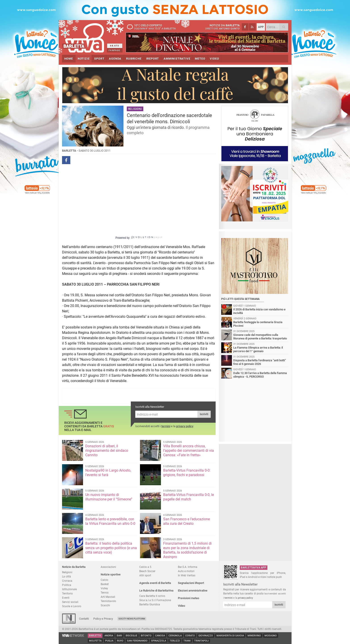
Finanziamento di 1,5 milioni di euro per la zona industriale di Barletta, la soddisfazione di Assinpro (187, 550)
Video (181, 606)
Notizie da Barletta (74, 567)
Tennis (105, 593)
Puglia (109, 641)
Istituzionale (69, 589)
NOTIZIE (84, 59)
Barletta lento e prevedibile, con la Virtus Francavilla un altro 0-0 (110, 521)
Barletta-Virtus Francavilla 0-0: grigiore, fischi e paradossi (187, 473)
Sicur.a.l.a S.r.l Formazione (155, 600)
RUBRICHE (134, 59)
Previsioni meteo (189, 598)
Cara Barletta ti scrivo (152, 596)
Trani (187, 641)
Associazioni (108, 567)
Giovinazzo (206, 636)
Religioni (67, 572)
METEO (200, 59)
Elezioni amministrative (193, 591)
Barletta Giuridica (150, 604)
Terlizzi (175, 641)
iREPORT (153, 59)
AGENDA (115, 59)
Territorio (67, 593)
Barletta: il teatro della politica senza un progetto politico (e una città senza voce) (111, 548)
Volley (104, 588)
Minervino (254, 636)
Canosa (160, 636)
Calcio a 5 (145, 567)
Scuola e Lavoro (72, 606)
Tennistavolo (108, 601)
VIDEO (214, 59)
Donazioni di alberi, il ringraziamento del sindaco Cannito (107, 451)
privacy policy (185, 426)
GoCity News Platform (132, 619)
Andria (109, 636)
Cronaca (67, 581)
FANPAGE (115, 50)
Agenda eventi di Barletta (155, 583)
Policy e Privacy (103, 619)
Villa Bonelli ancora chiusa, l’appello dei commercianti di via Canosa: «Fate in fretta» (189, 451)
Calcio (104, 580)
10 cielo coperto (154, 27)
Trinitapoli (201, 641)
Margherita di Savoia (230, 636)
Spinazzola (159, 641)
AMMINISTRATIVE (177, 59)
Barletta (95, 636)
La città (67, 576)
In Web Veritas (187, 575)
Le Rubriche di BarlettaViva (156, 591)
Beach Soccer (147, 571)
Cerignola (175, 636)
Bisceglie (131, 636)
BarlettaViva (84, 36)
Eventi (66, 598)
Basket (105, 584)
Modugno (271, 636)
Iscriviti (204, 414)
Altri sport (145, 575)
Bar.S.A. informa (188, 567)
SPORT (99, 59)
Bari (119, 636)
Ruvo (120, 641)
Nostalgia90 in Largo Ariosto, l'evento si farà (108, 473)
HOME (69, 59)
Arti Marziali (108, 597)
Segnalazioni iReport (191, 583)
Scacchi (105, 605)
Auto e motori (186, 571)
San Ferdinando (137, 641)
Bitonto (146, 636)
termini (166, 426)
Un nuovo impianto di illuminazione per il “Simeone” (109, 497)
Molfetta (95, 641)
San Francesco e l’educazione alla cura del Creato (186, 521)
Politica (67, 585)
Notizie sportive (111, 574)
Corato (190, 636)
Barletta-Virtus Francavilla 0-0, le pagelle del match (189, 497)
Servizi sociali (70, 602)
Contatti (84, 619)
